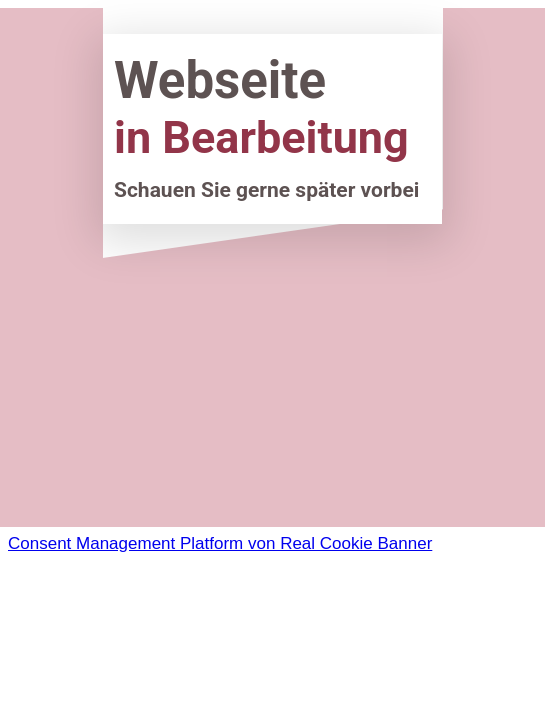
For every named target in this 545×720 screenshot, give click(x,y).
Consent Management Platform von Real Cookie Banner (220, 543)
